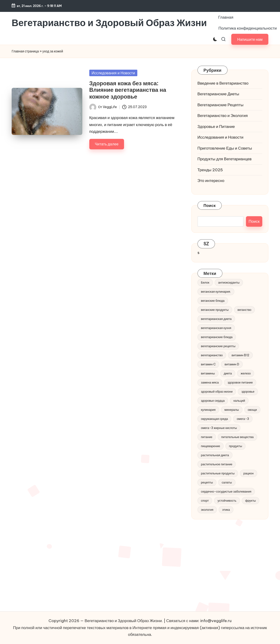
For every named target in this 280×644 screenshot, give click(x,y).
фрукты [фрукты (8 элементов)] (251, 500)
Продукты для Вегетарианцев (225, 159)
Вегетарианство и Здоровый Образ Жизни (109, 23)
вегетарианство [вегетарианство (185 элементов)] (212, 355)
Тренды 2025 (210, 170)
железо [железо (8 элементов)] (246, 373)
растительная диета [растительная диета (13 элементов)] (215, 455)
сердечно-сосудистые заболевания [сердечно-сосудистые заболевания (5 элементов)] (226, 491)
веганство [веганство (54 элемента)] (244, 310)
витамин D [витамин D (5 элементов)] (232, 364)
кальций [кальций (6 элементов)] (239, 401)
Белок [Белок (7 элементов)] (205, 282)
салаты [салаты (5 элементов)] (227, 482)
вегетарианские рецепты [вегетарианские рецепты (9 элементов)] (218, 346)
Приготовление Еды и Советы (225, 148)
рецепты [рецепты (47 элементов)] (207, 482)
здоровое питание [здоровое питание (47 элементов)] (240, 382)
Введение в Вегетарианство (223, 83)
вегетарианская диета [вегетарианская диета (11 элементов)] (216, 319)
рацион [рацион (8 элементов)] (249, 473)
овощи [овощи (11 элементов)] (252, 410)
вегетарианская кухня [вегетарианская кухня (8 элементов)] (216, 328)
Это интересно (211, 181)
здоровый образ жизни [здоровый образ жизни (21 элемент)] (217, 391)
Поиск (210, 206)
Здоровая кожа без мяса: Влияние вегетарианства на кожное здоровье (128, 90)
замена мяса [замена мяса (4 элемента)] (210, 382)
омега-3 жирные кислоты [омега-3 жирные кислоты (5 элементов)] (219, 428)
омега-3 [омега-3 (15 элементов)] (243, 419)
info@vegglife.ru (216, 621)
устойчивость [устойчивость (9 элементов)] (227, 500)
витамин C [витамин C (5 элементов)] (208, 364)
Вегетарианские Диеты (218, 94)
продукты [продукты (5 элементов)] (235, 446)
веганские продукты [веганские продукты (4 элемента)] (215, 310)
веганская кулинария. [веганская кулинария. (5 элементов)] (216, 291)
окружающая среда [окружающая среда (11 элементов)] (214, 419)
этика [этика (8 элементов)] (226, 510)
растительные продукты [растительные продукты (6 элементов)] (218, 473)
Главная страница (25, 51)
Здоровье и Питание (216, 127)
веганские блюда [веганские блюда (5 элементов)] (213, 301)
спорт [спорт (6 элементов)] (205, 500)
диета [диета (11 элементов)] (228, 373)
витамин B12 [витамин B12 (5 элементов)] (240, 355)
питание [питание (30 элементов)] (207, 437)
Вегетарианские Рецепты (221, 105)
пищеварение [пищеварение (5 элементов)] (211, 446)
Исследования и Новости (113, 73)
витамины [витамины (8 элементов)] (208, 373)
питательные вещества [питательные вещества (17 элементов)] (237, 437)
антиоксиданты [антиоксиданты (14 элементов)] (229, 282)
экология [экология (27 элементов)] (207, 510)
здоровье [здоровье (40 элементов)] (248, 391)
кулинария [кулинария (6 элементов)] (208, 410)
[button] (250, 39)
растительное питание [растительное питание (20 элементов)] (217, 464)
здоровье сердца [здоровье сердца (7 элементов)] (213, 401)
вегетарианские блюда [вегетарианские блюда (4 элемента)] (217, 337)
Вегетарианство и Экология (223, 116)
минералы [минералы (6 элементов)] (232, 410)
